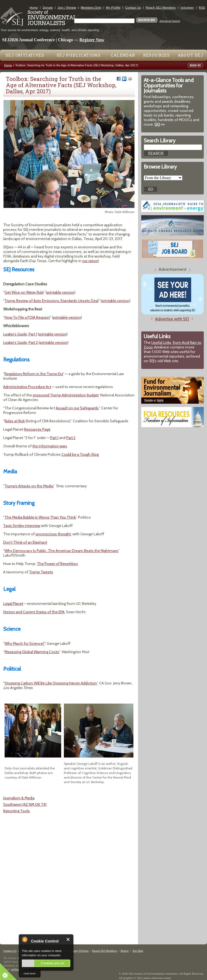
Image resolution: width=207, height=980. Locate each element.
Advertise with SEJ (172, 319)
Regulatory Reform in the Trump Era (34, 374)
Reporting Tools (17, 811)
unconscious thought (53, 534)
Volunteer (187, 8)
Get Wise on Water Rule (24, 292)
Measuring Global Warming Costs (32, 652)
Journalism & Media (19, 798)
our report (90, 261)
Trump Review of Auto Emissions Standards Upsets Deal (51, 301)
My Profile (113, 8)
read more (30, 973)
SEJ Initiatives (25, 55)
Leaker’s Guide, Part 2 (20, 342)
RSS (202, 8)
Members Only (91, 8)
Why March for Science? (25, 643)
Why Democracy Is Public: (26, 551)
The (52, 551)
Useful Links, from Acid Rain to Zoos (172, 345)
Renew (125, 951)
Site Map (138, 951)
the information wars (50, 446)
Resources (157, 55)
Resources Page (37, 429)
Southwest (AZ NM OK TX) (25, 804)
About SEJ (191, 55)
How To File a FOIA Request (27, 317)
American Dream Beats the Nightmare (87, 551)
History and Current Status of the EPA (34, 612)
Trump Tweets (41, 572)
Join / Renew (67, 8)
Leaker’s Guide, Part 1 (20, 334)
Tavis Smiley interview (22, 526)
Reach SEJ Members (161, 8)
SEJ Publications (79, 55)
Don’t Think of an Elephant (25, 542)
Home (34, 8)
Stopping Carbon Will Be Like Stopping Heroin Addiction (51, 683)
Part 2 (71, 438)
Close (68, 939)
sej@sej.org (17, 969)
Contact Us (133, 8)
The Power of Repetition (57, 564)
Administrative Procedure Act (27, 387)
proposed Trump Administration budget (66, 395)
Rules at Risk (15, 421)
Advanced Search (170, 21)
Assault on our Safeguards (77, 408)
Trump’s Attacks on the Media (29, 486)
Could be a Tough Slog (80, 454)
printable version (61, 292)
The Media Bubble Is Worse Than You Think (40, 517)
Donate (48, 8)
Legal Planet (13, 604)
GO (157, 124)
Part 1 (54, 438)
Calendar (123, 55)
